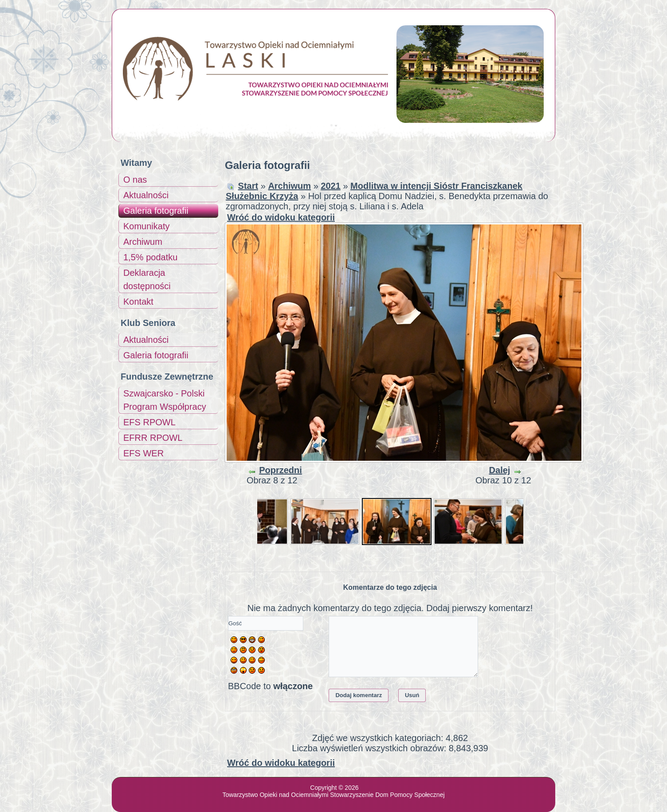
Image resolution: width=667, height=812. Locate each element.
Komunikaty (147, 226)
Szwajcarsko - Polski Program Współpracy (165, 400)
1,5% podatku (150, 257)
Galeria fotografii (156, 211)
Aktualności (146, 195)
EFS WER (143, 453)
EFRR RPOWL (153, 438)
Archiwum (143, 242)
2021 (331, 186)
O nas (135, 180)
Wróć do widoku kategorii (281, 217)
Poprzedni (281, 470)
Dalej (500, 470)
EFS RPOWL (149, 422)
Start (248, 186)
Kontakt (138, 302)
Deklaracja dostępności (147, 279)
